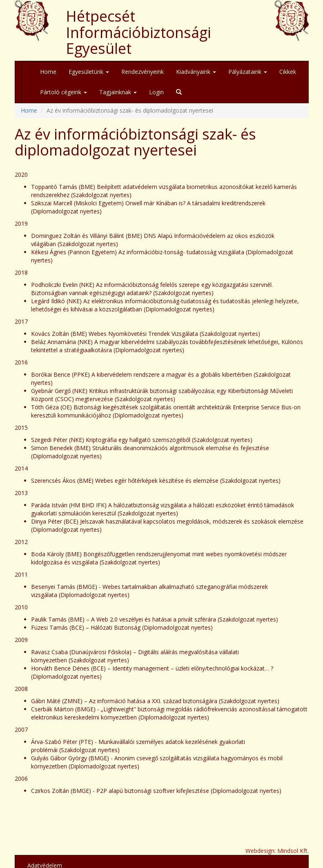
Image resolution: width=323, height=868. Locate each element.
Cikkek (288, 72)
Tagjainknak (118, 92)
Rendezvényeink (143, 72)
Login (156, 92)
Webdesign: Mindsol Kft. (277, 851)
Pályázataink (248, 72)
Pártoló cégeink (63, 92)
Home (48, 72)
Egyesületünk (89, 72)
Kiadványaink (196, 72)
